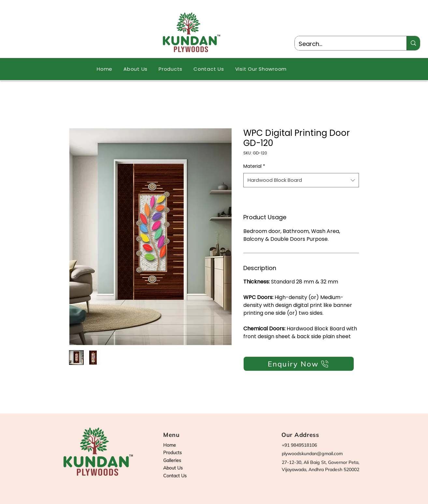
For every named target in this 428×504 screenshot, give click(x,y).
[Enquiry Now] (299, 364)
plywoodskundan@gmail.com (312, 454)
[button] (171, 69)
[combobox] (301, 180)
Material (254, 166)
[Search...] (346, 44)
